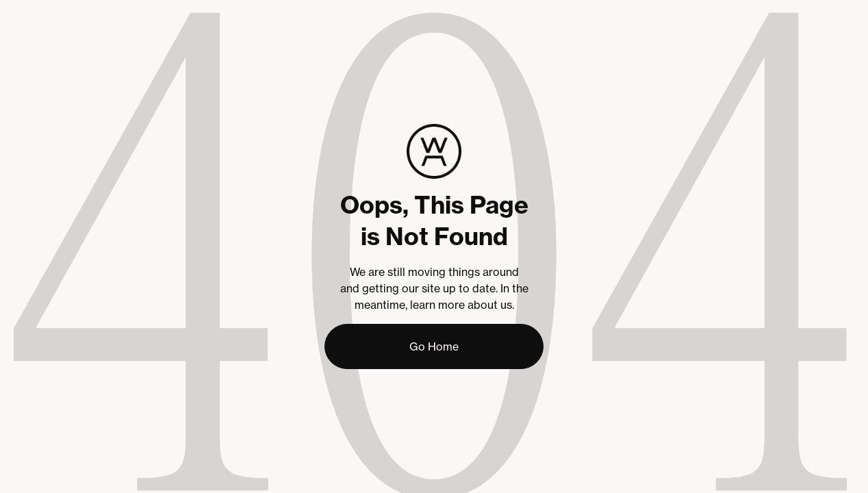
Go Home (434, 346)
